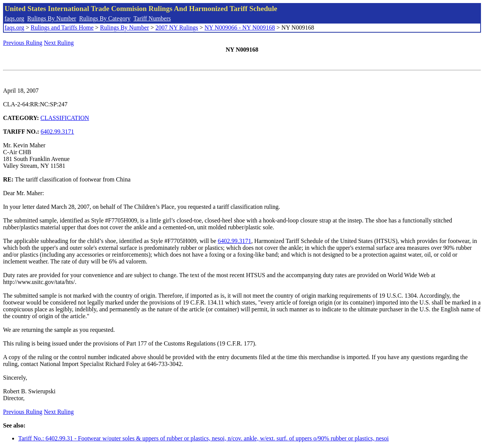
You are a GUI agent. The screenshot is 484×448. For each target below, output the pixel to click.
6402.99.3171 (57, 132)
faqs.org (14, 18)
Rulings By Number (52, 18)
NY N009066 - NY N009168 (240, 28)
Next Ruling (59, 43)
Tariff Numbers (152, 18)
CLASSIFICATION (65, 118)
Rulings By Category (105, 18)
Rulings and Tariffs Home (62, 28)
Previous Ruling (23, 43)
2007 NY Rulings (177, 28)
